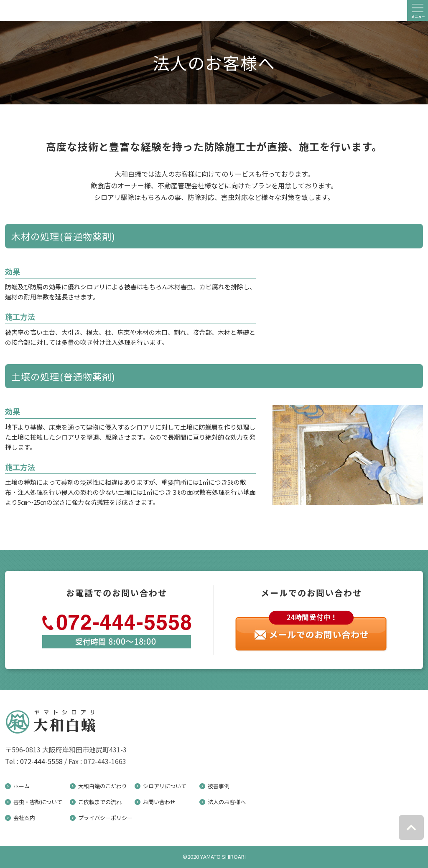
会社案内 (24, 818)
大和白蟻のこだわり (103, 786)
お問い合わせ (159, 802)
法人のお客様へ (227, 802)
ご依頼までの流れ (100, 802)
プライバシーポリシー (105, 818)
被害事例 (219, 786)
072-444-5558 (41, 761)
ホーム (22, 786)
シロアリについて (165, 786)
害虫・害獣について (38, 802)
